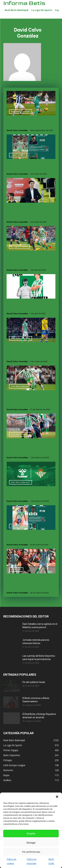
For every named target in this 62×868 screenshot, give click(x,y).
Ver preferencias (31, 852)
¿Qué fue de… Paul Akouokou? (22, 537)
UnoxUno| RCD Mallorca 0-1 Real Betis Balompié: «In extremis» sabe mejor (30, 583)
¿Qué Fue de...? (18, 155)
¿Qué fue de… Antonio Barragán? (25, 167)
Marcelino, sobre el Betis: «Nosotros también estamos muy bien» (30, 212)
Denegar (31, 843)
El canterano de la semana (23, 295)
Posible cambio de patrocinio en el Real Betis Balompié (31, 494)
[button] (57, 797)
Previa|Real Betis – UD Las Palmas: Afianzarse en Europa (28, 352)
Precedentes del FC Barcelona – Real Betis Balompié (25, 260)
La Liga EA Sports (19, 247)
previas (15, 199)
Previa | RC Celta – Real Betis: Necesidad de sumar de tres (29, 448)
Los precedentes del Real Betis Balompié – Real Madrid (27, 400)
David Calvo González (17, 130)
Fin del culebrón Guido (34, 682)
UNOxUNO (16, 570)
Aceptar (31, 834)
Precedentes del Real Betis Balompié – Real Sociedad (29, 123)
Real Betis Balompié (21, 112)
